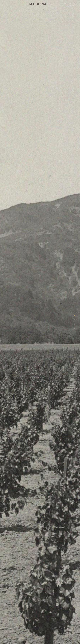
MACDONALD (40, 4)
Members (72, 5)
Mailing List (70, 3)
